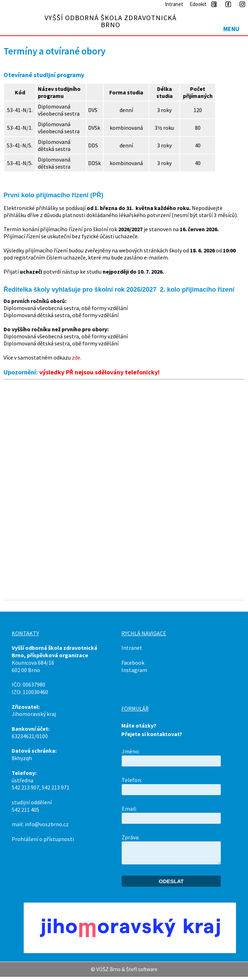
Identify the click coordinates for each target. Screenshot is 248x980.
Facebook (133, 663)
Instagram (134, 670)
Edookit (198, 4)
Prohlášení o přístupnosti (43, 839)
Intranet (174, 4)
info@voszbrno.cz (47, 824)
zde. (77, 357)
